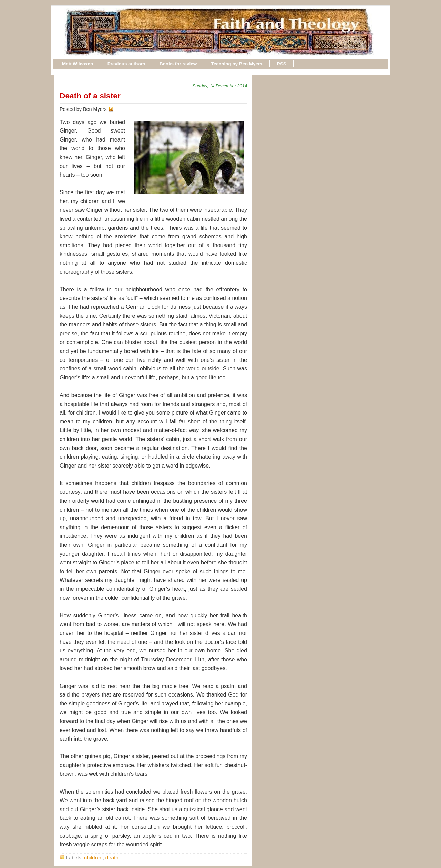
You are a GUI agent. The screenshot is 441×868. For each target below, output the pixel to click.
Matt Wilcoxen (78, 64)
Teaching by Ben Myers (237, 64)
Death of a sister (90, 96)
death (112, 857)
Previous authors (126, 64)
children (93, 857)
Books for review (178, 64)
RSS (281, 64)
